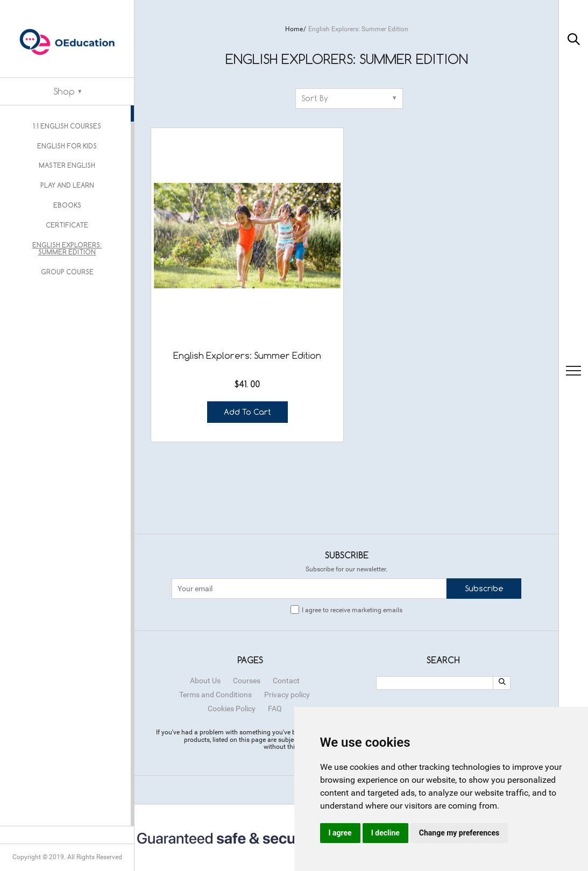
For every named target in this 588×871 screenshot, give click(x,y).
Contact (286, 606)
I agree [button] (340, 833)
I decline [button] (385, 833)
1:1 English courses (67, 125)
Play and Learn (67, 180)
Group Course (67, 260)
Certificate (67, 216)
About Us (205, 606)
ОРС (389, 657)
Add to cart (214, 334)
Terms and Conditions (215, 620)
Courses (247, 606)
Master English (67, 162)
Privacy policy (287, 620)
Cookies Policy (232, 634)
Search (443, 585)
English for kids (67, 144)
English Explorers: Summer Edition (67, 238)
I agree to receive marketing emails (352, 536)
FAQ (275, 634)
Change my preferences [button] (459, 833)
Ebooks (67, 198)
